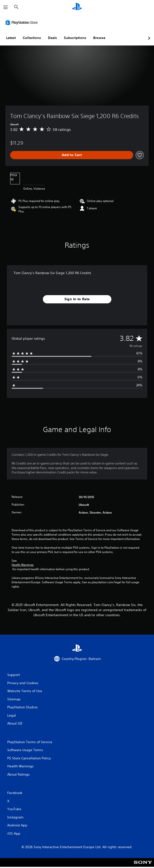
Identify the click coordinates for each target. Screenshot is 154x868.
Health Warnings (23, 565)
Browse (99, 38)
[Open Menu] (6, 7)
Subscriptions (75, 38)
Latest (11, 38)
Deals (52, 38)
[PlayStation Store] (23, 22)
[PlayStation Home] (77, 7)
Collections (32, 38)
